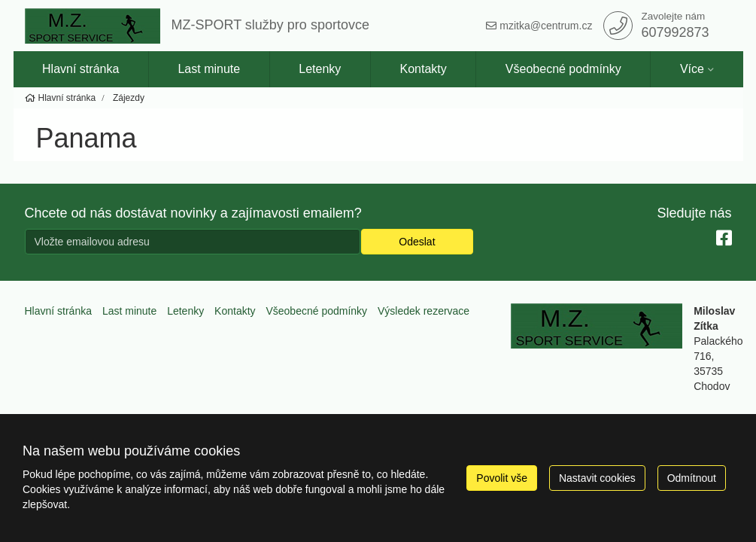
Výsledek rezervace (424, 311)
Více (692, 69)
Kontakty (423, 69)
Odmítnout (692, 478)
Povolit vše (502, 478)
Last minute (209, 69)
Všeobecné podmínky (563, 69)
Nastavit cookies (597, 478)
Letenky (320, 69)
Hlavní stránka (80, 69)
